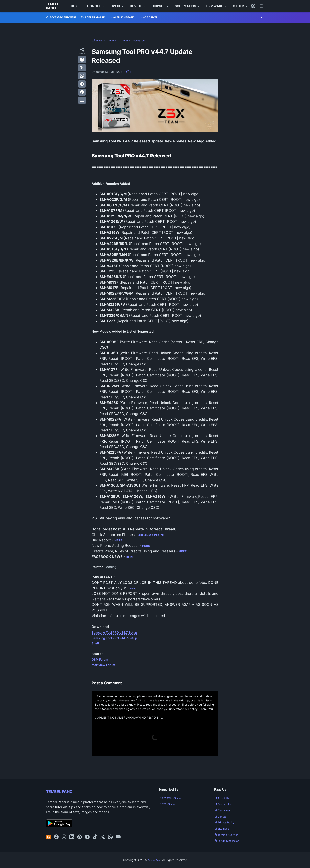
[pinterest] (82, 92)
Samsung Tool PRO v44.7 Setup (119, 632)
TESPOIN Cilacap (173, 798)
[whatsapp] (82, 76)
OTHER (238, 6)
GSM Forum (102, 659)
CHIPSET (158, 6)
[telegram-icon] (87, 837)
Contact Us (225, 804)
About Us (223, 798)
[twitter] (82, 68)
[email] (82, 100)
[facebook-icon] (56, 837)
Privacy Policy (227, 822)
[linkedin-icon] (72, 837)
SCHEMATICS (185, 6)
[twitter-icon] (103, 837)
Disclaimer (224, 810)
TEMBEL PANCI (66, 791)
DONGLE (94, 6)
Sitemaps (223, 828)
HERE (119, 540)
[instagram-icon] (64, 837)
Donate (222, 816)
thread (133, 588)
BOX (74, 6)
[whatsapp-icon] (110, 837)
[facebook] (82, 60)
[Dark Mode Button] (253, 6)
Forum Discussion (230, 841)
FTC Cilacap (170, 804)
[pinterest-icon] (79, 837)
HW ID (115, 6)
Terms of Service (229, 835)
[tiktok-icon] (95, 837)
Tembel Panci (54, 6)
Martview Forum (106, 665)
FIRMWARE (214, 6)
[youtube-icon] (118, 837)
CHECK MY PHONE (154, 535)
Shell (96, 643)
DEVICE (136, 6)
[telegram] (82, 84)
